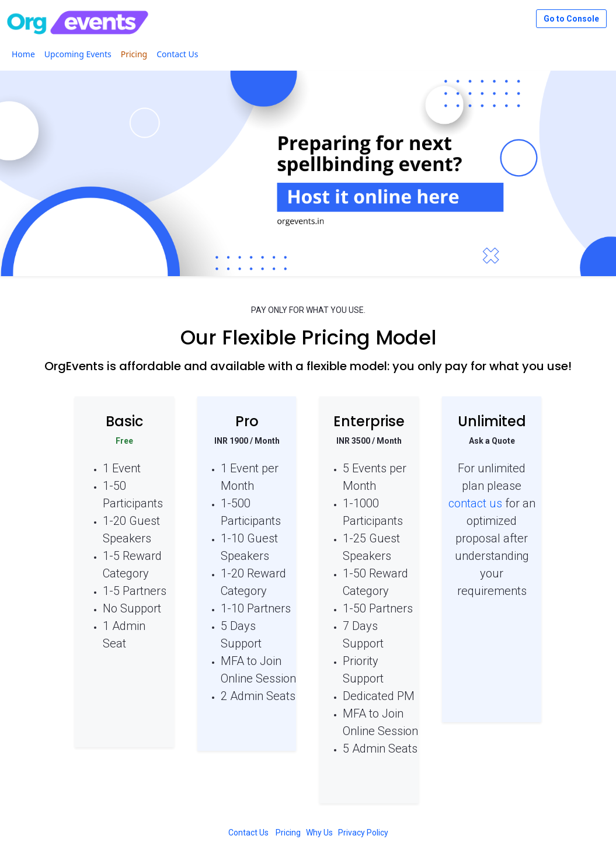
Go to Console (571, 19)
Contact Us (248, 833)
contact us (475, 503)
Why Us (319, 833)
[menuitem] (23, 54)
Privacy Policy (363, 833)
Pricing (288, 833)
